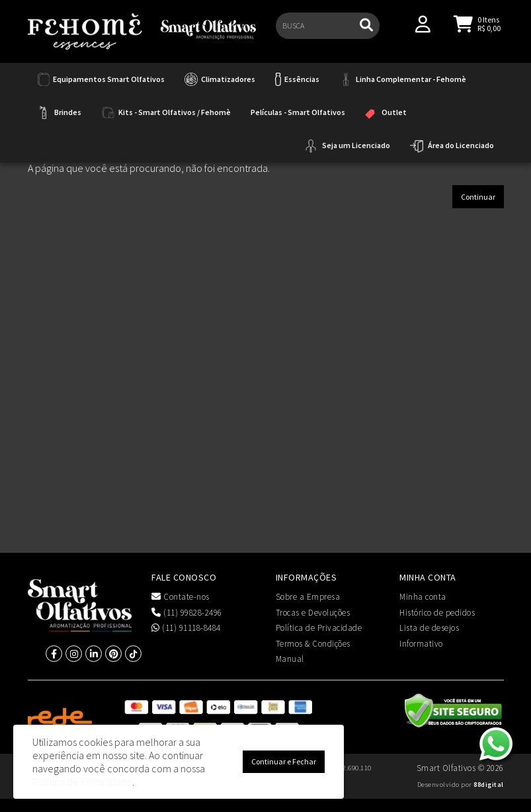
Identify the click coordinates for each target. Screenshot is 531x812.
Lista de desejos (429, 628)
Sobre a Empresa (308, 597)
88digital (489, 785)
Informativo (421, 644)
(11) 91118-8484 (186, 628)
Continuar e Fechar (284, 761)
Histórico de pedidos (437, 613)
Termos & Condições (313, 644)
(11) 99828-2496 (187, 613)
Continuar (478, 197)
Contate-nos (181, 597)
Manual (290, 659)
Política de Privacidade (319, 628)
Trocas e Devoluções (313, 613)
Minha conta (423, 597)
